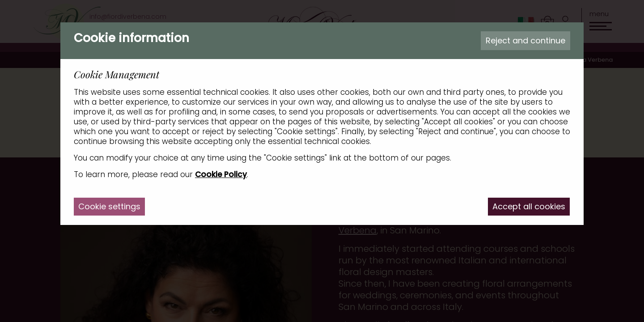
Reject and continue (525, 40)
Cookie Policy (221, 174)
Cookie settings (109, 206)
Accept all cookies (529, 206)
